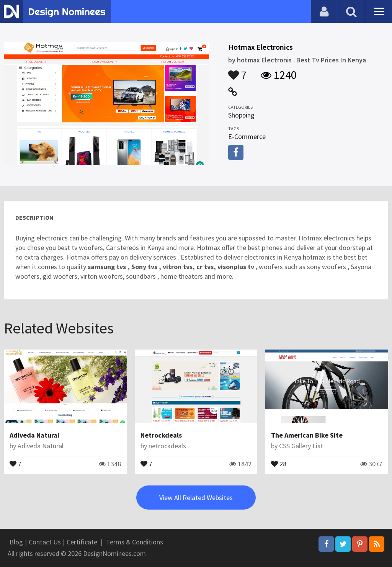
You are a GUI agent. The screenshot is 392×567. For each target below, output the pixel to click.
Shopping (241, 115)
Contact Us (45, 542)
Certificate (82, 542)
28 (279, 463)
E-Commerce (247, 136)
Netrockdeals (161, 435)
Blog (16, 542)
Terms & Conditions (135, 542)
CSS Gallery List (301, 446)
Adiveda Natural (34, 435)
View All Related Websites (196, 498)
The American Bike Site (307, 435)
